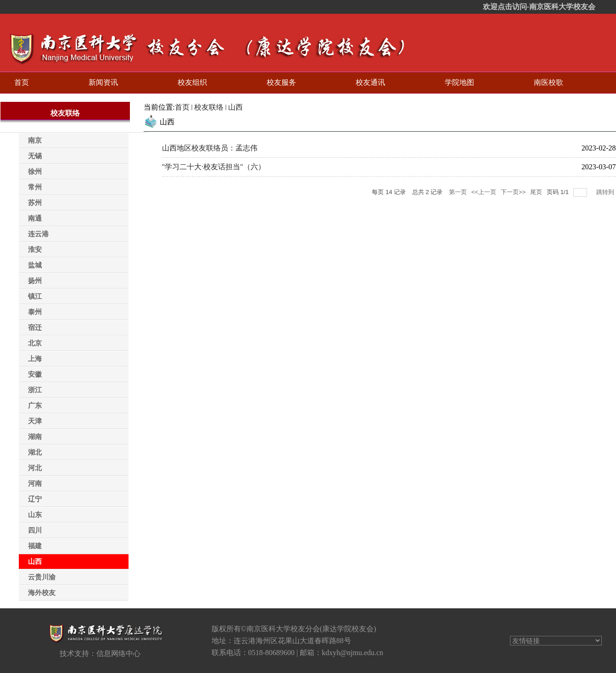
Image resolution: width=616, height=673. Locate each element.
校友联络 (209, 107)
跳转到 (606, 192)
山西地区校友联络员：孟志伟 (210, 148)
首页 (182, 107)
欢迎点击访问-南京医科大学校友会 (539, 7)
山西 (235, 107)
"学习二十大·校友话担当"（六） (214, 167)
